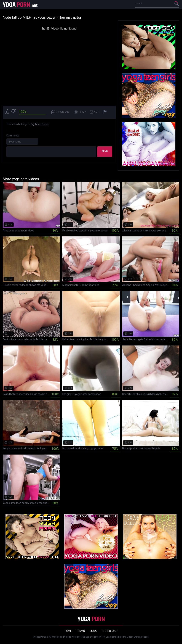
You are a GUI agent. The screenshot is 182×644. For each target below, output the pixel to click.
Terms (81, 631)
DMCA (93, 631)
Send (105, 151)
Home (68, 631)
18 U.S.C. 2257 (109, 631)
